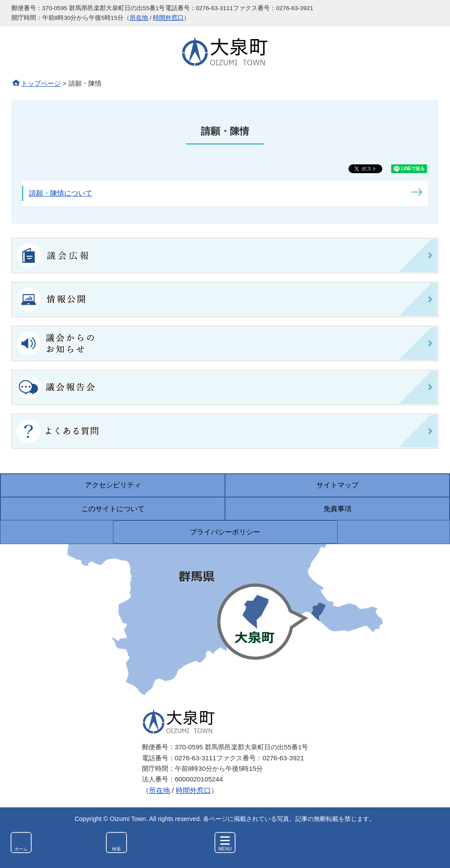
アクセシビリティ (113, 485)
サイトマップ (337, 485)
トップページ (41, 83)
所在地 (139, 18)
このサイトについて (113, 509)
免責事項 (337, 509)
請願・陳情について (61, 193)
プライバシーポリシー (225, 532)
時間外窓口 (168, 18)
